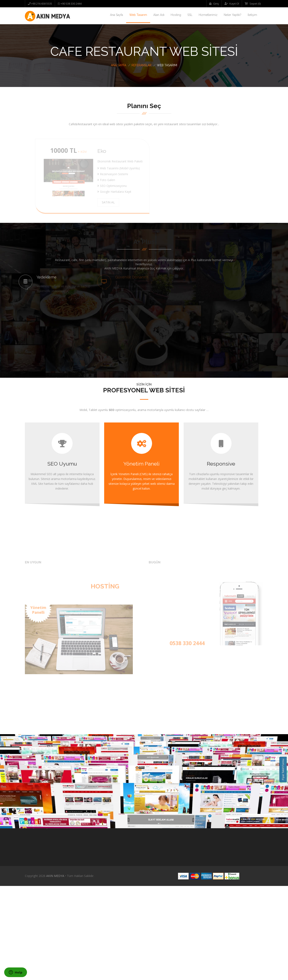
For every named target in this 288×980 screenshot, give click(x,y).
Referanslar (141, 65)
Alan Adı (159, 15)
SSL (190, 15)
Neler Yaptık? (233, 15)
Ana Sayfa (116, 15)
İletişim (252, 15)
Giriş (214, 4)
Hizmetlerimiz (208, 15)
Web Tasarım (138, 15)
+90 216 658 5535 (41, 4)
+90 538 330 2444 (71, 4)
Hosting (176, 15)
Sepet (253, 4)
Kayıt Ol (232, 4)
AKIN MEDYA (55, 970)
